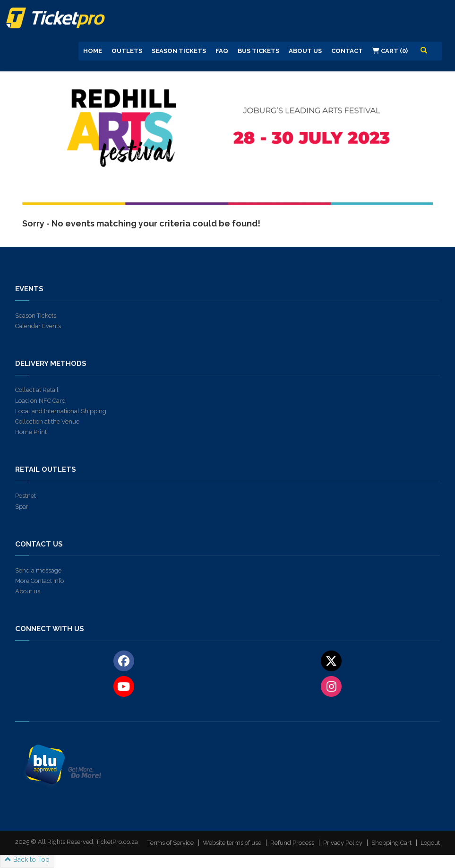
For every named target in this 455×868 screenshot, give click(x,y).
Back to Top (27, 859)
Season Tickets (179, 51)
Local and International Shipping (61, 411)
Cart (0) (390, 51)
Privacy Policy (343, 843)
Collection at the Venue (47, 421)
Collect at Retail (37, 390)
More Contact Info (39, 581)
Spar (22, 507)
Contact (347, 51)
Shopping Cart (391, 843)
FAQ (222, 51)
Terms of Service (171, 843)
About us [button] (305, 51)
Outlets (127, 51)
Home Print (31, 432)
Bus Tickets (258, 51)
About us (28, 591)
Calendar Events (38, 326)
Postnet (26, 496)
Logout (430, 843)
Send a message (38, 570)
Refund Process (292, 843)
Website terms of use (232, 843)
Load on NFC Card (40, 401)
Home (93, 51)
